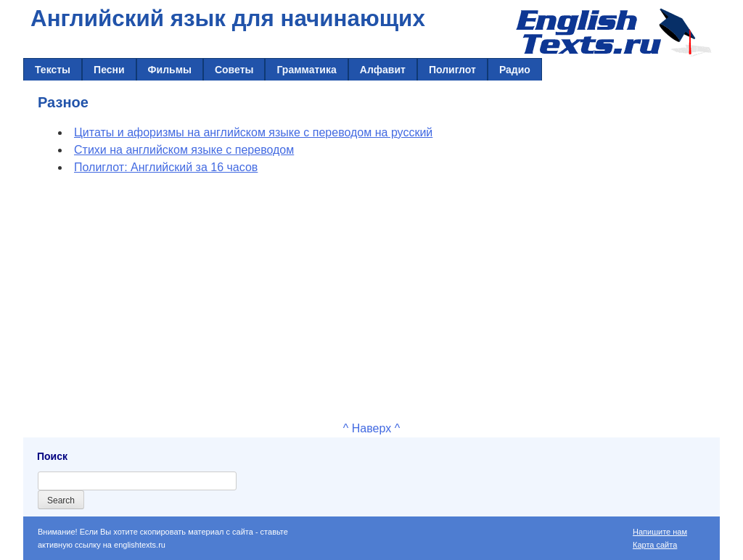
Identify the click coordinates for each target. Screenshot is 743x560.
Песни (109, 70)
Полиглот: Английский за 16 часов (166, 167)
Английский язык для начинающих (228, 18)
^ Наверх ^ (371, 428)
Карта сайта (655, 545)
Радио (515, 70)
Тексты (53, 70)
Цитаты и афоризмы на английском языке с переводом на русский (253, 132)
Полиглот (452, 70)
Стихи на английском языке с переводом (184, 150)
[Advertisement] (371, 295)
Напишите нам (660, 532)
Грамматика (306, 70)
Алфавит (383, 70)
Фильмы (170, 70)
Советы (234, 70)
